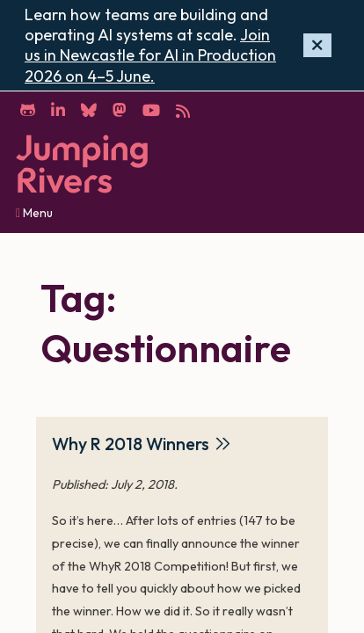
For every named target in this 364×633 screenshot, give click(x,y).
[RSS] (182, 109)
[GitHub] (27, 109)
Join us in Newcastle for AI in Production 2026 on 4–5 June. (150, 55)
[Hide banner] (317, 45)
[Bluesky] (88, 109)
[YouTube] (151, 109)
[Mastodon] (119, 109)
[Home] (82, 164)
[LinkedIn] (58, 109)
